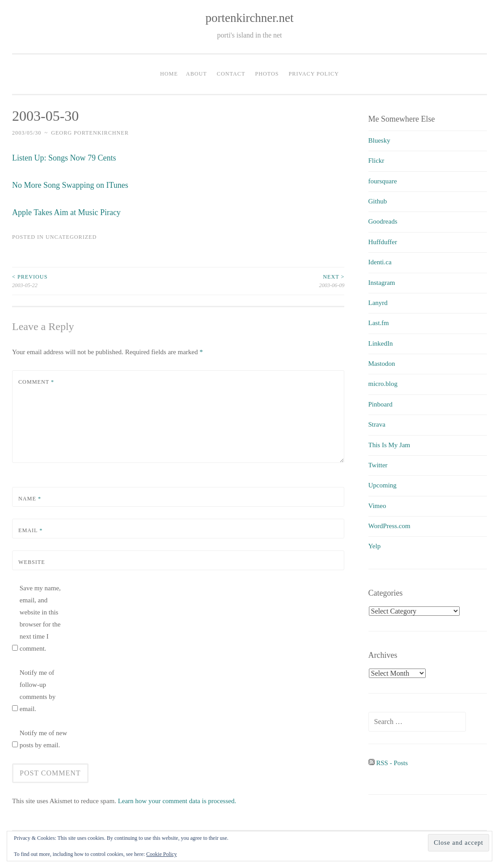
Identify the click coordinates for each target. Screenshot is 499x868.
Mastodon (382, 364)
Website (32, 562)
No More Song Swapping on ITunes (70, 185)
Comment (36, 382)
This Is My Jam (389, 445)
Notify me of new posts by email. (43, 739)
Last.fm (379, 323)
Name (30, 499)
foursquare (383, 181)
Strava (377, 424)
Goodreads (383, 221)
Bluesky (379, 140)
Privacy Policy (314, 74)
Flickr (376, 161)
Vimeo (377, 506)
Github (378, 201)
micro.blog (383, 384)
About (197, 74)
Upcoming (383, 485)
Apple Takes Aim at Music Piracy (66, 212)
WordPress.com (389, 526)
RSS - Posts (388, 763)
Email (30, 530)
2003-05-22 (95, 280)
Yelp (375, 546)
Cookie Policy (161, 854)
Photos (267, 74)
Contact (231, 74)
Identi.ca (380, 262)
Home (169, 74)
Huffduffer (383, 242)
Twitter (378, 465)
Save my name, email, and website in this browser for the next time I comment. (40, 618)
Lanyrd (378, 303)
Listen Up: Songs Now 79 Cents (64, 158)
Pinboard (381, 404)
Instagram (382, 283)
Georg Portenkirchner (90, 133)
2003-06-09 (262, 280)
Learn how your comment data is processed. (177, 801)
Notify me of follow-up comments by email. (38, 691)
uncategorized (71, 237)
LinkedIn (381, 343)
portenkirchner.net (249, 18)
